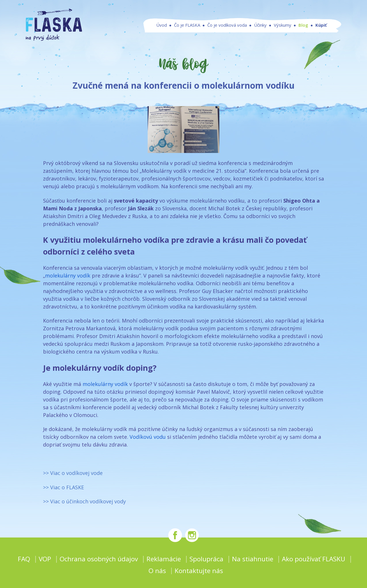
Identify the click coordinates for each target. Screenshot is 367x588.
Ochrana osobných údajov (99, 559)
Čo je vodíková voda (227, 25)
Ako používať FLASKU (314, 559)
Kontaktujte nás (199, 571)
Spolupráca (206, 559)
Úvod (162, 25)
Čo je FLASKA (187, 25)
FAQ (24, 559)
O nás (157, 571)
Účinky (260, 25)
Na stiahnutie (253, 559)
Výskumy (283, 25)
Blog (303, 25)
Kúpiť (321, 25)
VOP (45, 559)
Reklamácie (164, 559)
